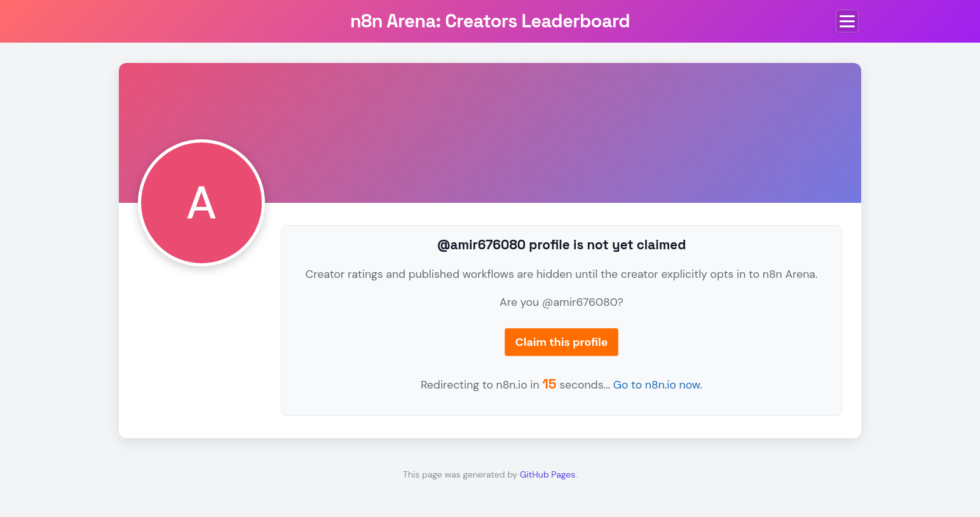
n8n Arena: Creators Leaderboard (490, 21)
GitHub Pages (548, 474)
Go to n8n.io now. (658, 385)
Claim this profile (562, 342)
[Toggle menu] (847, 21)
